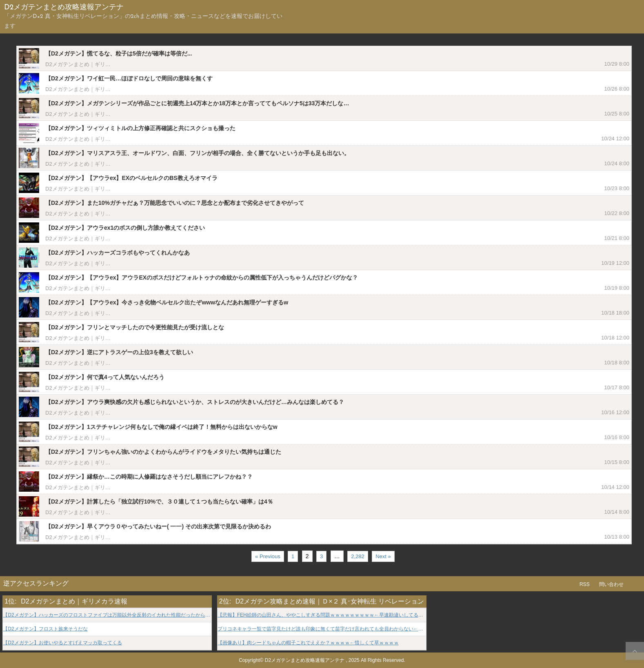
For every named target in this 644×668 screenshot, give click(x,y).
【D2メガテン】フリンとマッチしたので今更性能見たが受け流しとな (135, 327)
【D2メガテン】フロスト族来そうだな (45, 629)
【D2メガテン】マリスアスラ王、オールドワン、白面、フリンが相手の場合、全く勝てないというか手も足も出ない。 (198, 153)
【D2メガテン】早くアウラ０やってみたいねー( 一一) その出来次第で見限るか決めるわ (158, 526)
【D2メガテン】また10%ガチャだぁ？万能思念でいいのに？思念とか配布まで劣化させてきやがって (175, 203)
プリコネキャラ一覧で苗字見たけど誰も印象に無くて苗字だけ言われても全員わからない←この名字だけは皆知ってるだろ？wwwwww (322, 629)
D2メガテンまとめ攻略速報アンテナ (64, 8)
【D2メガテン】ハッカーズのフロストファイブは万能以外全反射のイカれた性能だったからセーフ (107, 615)
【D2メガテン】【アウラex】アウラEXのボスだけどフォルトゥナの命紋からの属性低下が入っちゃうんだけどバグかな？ (202, 277)
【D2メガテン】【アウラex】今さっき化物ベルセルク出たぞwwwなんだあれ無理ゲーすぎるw (167, 302)
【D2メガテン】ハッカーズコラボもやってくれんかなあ (118, 253)
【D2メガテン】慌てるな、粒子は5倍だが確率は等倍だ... (119, 53)
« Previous (268, 556)
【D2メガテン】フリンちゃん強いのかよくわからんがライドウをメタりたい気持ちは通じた (163, 452)
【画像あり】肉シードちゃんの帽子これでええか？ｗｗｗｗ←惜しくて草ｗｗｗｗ (308, 643)
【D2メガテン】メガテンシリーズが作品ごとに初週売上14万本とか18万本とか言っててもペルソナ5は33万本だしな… (197, 103)
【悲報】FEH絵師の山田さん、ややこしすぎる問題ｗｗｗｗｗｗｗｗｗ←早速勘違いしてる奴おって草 (322, 615)
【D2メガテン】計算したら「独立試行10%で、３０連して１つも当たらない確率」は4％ (159, 502)
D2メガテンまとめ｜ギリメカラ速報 (89, 64)
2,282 (358, 556)
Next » (383, 556)
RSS (585, 584)
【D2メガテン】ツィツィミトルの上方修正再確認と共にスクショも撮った (140, 128)
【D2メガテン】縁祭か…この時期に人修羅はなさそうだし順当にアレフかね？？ (149, 477)
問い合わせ (611, 584)
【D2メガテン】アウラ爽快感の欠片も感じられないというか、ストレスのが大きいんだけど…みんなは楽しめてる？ (195, 402)
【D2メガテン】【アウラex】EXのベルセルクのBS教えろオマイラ (131, 178)
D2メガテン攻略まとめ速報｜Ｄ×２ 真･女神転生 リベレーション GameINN (348, 601)
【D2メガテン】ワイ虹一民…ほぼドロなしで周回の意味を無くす (129, 78)
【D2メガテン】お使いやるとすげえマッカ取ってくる (62, 643)
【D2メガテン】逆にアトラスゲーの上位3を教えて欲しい (119, 352)
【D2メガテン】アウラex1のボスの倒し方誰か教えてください (125, 228)
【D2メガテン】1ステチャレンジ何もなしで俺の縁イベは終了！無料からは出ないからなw (161, 427)
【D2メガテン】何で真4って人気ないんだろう (105, 377)
